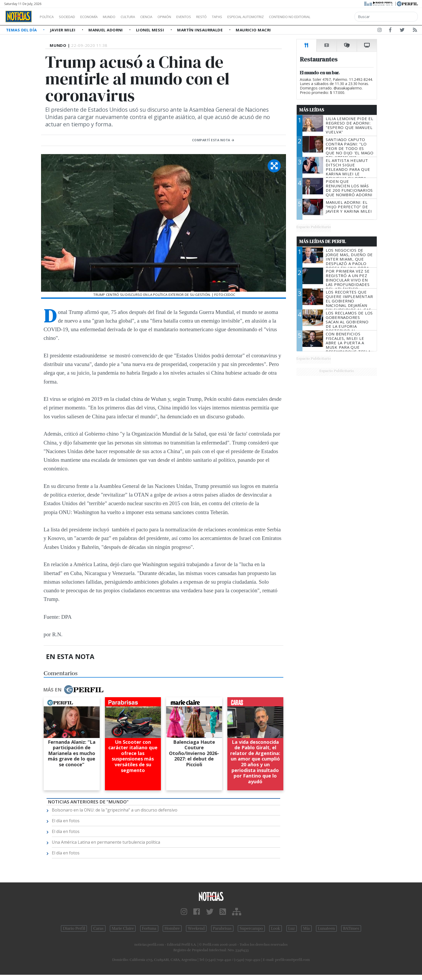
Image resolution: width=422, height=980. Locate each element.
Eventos (209, 17)
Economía (98, 17)
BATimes (351, 928)
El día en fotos (66, 821)
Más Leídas (312, 110)
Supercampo (251, 928)
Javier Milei (63, 30)
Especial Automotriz (280, 17)
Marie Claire (123, 928)
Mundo (121, 17)
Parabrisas (222, 928)
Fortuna (149, 928)
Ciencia (164, 17)
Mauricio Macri (253, 30)
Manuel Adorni (106, 30)
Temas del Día (22, 30)
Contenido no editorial (334, 17)
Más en (73, 690)
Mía (306, 928)
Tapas (247, 17)
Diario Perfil (74, 928)
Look (276, 928)
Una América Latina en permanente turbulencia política (106, 842)
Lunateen (326, 928)
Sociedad (72, 17)
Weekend (196, 928)
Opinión (186, 17)
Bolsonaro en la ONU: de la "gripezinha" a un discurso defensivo (115, 810)
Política (49, 17)
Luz (292, 928)
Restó (229, 17)
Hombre (172, 928)
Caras (98, 928)
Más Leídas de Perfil (323, 241)
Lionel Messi (151, 30)
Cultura (143, 17)
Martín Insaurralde (201, 30)
